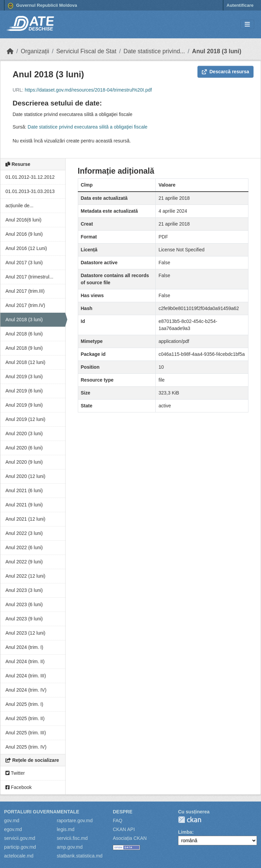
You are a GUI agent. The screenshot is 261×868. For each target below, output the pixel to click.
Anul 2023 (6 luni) (24, 604)
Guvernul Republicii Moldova (42, 6)
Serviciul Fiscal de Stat (86, 51)
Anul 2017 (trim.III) (25, 291)
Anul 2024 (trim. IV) (26, 690)
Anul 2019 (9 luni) (24, 405)
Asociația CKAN (130, 838)
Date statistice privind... (154, 51)
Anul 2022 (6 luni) (24, 547)
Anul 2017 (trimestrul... (29, 277)
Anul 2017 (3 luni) (24, 263)
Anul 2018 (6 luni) (24, 334)
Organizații (35, 51)
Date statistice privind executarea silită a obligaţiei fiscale (88, 127)
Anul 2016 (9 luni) (24, 234)
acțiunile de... (20, 206)
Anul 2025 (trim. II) (25, 718)
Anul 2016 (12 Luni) (26, 248)
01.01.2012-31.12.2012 (30, 177)
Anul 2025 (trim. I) (24, 704)
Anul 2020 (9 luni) (24, 462)
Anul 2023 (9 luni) (24, 619)
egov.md (13, 829)
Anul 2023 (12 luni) (25, 633)
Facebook (19, 787)
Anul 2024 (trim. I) (24, 647)
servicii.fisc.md (72, 838)
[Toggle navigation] (247, 25)
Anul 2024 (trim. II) (25, 661)
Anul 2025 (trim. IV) (26, 747)
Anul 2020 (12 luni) (25, 476)
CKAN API (124, 829)
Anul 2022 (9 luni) (24, 562)
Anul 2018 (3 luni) (217, 51)
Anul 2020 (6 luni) (24, 448)
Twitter (15, 773)
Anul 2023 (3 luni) (24, 590)
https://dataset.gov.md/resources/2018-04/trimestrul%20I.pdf (88, 90)
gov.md (12, 821)
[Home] (10, 51)
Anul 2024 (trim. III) (26, 676)
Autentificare (240, 5)
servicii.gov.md (20, 838)
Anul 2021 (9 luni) (24, 505)
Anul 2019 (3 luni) (24, 377)
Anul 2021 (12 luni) (25, 519)
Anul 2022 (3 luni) (24, 533)
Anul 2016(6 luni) (23, 220)
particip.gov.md (20, 847)
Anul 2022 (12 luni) (25, 576)
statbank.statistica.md (80, 856)
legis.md (66, 829)
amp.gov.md (70, 847)
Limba (185, 832)
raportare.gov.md (75, 821)
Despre (123, 812)
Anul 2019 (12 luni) (25, 419)
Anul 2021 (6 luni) (24, 490)
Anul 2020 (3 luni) (24, 433)
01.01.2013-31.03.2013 (30, 191)
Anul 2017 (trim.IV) (25, 305)
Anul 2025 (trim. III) (26, 733)
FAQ (118, 821)
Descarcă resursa (225, 72)
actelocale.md (19, 856)
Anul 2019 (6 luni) (24, 391)
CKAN (190, 820)
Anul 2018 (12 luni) (25, 362)
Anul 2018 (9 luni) (24, 348)
